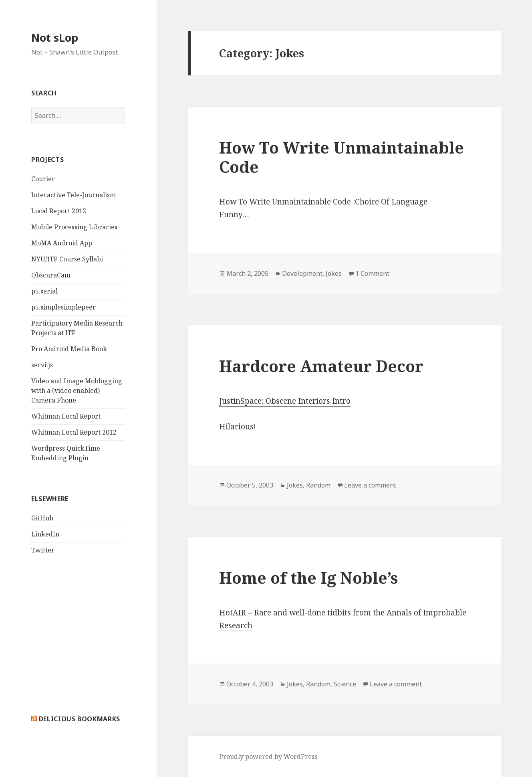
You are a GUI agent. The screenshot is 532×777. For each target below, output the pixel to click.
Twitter (43, 550)
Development (302, 273)
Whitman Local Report (66, 416)
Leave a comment (370, 485)
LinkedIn (45, 534)
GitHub (42, 518)
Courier (43, 179)
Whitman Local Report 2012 (74, 432)
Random (318, 485)
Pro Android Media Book (69, 349)
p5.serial (44, 291)
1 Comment (372, 273)
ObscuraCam (51, 275)
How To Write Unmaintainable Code (342, 157)
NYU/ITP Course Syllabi (67, 259)
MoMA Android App (62, 243)
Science (345, 684)
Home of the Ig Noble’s (308, 578)
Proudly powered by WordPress (268, 757)
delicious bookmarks (80, 719)
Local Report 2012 (59, 211)
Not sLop (55, 37)
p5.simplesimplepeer (63, 307)
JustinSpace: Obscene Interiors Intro (285, 401)
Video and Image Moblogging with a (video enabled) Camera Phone (77, 391)
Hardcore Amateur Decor (321, 366)
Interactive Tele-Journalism (74, 195)
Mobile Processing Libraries (74, 227)
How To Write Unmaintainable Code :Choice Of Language (323, 202)
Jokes (334, 273)
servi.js (42, 365)
